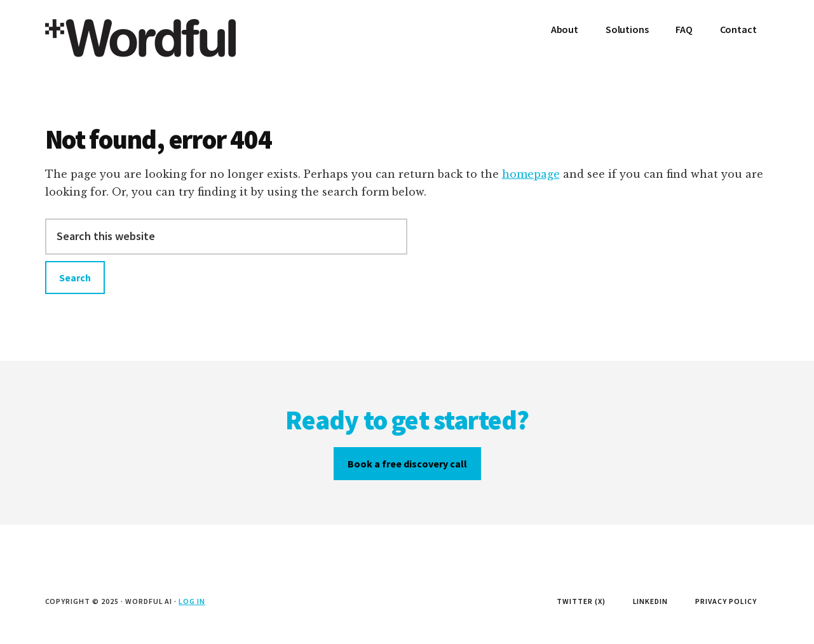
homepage (531, 174)
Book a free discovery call (407, 464)
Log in (192, 601)
